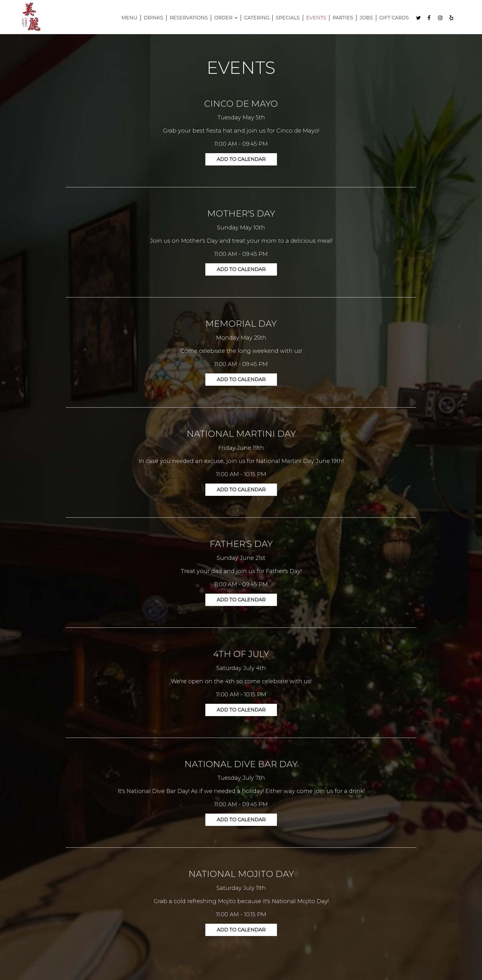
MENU (125, 18)
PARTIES (339, 18)
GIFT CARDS (390, 18)
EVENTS (312, 18)
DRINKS (150, 18)
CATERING (253, 18)
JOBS (362, 18)
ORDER (222, 18)
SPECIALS (284, 18)
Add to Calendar (241, 159)
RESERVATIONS (185, 18)
